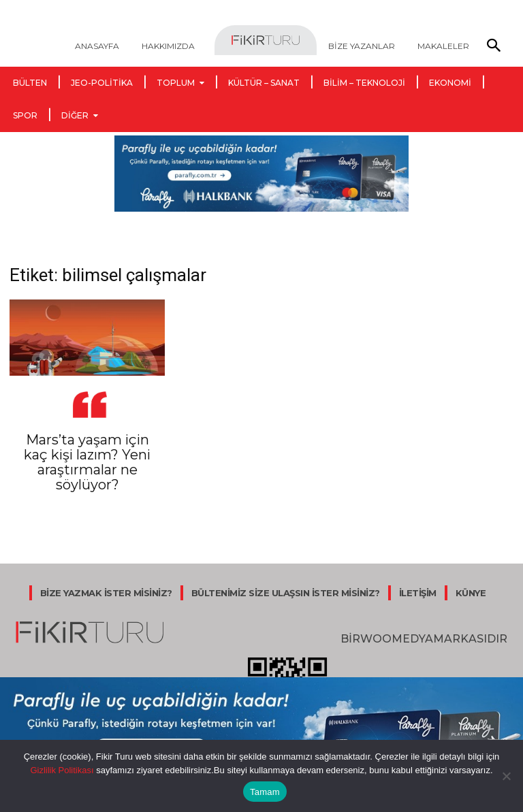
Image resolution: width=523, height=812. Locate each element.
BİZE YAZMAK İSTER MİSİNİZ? (106, 593)
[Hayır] (506, 776)
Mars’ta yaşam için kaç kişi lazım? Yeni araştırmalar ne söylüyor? (87, 462)
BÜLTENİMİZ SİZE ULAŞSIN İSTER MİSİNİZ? (286, 593)
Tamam (265, 792)
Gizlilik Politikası (62, 770)
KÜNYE (471, 593)
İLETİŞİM (418, 593)
